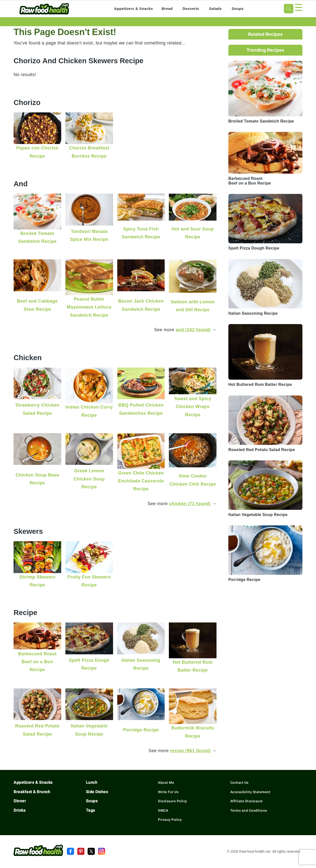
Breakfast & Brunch (32, 792)
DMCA (163, 810)
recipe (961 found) (190, 751)
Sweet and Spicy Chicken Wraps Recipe (193, 407)
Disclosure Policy (173, 801)
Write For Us (168, 792)
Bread (167, 9)
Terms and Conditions (249, 810)
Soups (237, 9)
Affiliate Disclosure (247, 801)
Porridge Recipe (141, 730)
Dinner (20, 801)
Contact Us (239, 783)
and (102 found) (193, 330)
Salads (215, 9)
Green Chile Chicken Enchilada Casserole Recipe (141, 481)
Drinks (20, 810)
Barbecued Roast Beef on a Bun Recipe (38, 662)
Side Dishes (97, 792)
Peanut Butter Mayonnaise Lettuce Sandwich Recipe (89, 307)
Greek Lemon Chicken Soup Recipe (89, 479)
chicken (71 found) (190, 504)
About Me (166, 783)
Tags (90, 810)
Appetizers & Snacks (134, 9)
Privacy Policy (170, 820)
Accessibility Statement (250, 792)
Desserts (191, 9)
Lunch (92, 782)
